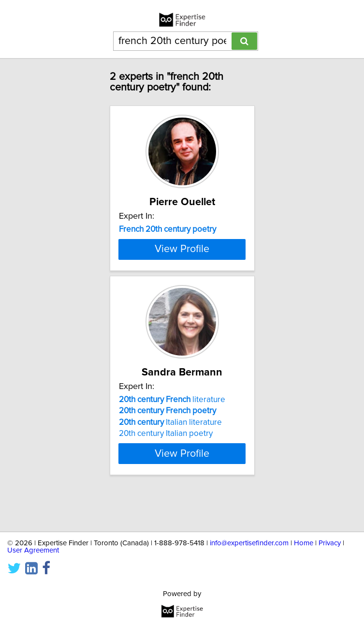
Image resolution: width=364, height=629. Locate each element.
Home (304, 543)
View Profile (182, 283)
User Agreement (33, 550)
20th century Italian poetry (166, 467)
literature (172, 434)
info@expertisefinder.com (249, 543)
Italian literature (170, 456)
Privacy (330, 543)
